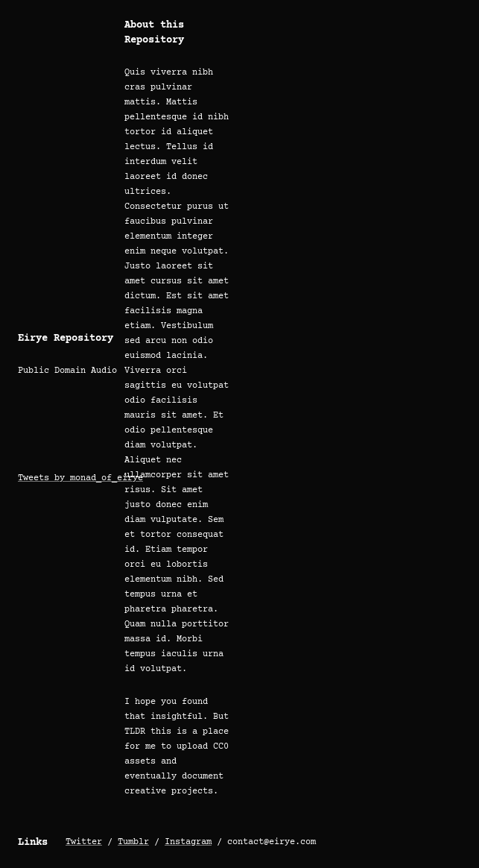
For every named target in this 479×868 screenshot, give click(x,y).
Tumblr (133, 842)
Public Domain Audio (67, 371)
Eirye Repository (66, 339)
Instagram (188, 842)
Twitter (84, 842)
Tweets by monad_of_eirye (80, 478)
